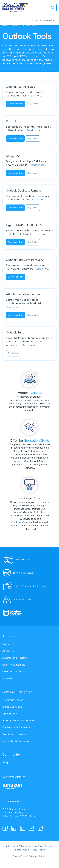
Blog (5, 763)
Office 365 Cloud (12, 707)
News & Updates (13, 672)
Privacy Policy (19, 856)
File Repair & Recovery (16, 727)
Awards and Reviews (15, 658)
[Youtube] (32, 828)
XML (44, 856)
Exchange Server (13, 700)
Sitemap (34, 856)
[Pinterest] (40, 828)
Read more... (35, 96)
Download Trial (15, 104)
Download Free (16, 277)
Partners (7, 679)
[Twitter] (23, 828)
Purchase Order (20, 522)
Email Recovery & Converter (19, 721)
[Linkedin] (14, 828)
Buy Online (33, 104)
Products (16, 26)
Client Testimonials (14, 665)
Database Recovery (14, 734)
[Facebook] (5, 828)
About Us (8, 651)
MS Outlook (10, 714)
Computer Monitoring (16, 741)
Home (6, 26)
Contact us (36, 20)
